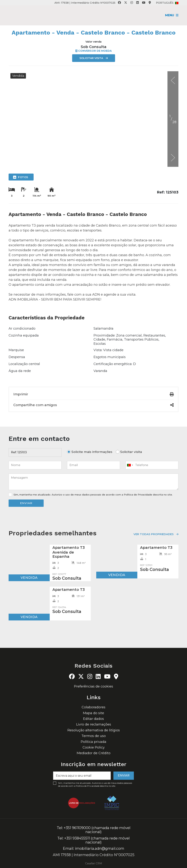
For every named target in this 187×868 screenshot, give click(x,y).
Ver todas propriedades (154, 534)
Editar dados (93, 717)
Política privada (93, 740)
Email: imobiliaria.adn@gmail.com (93, 847)
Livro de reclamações (94, 723)
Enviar (26, 503)
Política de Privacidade (138, 495)
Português (167, 3)
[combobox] (152, 465)
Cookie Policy (94, 746)
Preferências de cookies (93, 685)
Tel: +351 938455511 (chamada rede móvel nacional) (93, 839)
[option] (93, 71)
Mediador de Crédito (94, 752)
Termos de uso (94, 735)
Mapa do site (93, 712)
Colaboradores (93, 706)
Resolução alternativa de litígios (94, 729)
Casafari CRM (94, 862)
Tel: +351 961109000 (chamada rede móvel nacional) (94, 829)
